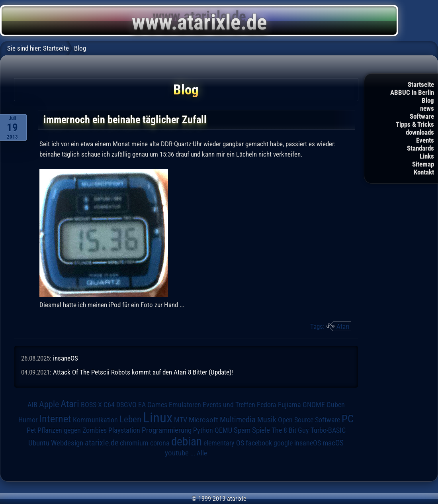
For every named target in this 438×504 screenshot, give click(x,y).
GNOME (314, 405)
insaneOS (66, 358)
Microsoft (203, 420)
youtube (177, 453)
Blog (428, 100)
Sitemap (423, 164)
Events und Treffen (229, 405)
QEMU (223, 430)
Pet (31, 430)
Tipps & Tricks (415, 124)
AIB (32, 405)
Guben (336, 405)
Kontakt (424, 172)
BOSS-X (91, 405)
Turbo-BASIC (328, 430)
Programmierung (167, 430)
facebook (259, 443)
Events (425, 140)
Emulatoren (185, 405)
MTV (181, 420)
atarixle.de (102, 443)
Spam (242, 430)
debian (187, 441)
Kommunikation (95, 420)
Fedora (267, 405)
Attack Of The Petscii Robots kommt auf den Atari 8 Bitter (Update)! (143, 372)
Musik (267, 420)
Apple (49, 404)
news (427, 108)
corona (160, 443)
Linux (158, 418)
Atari (343, 326)
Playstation (124, 430)
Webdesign (67, 443)
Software (422, 116)
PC (348, 419)
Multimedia (238, 420)
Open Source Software (309, 420)
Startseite (421, 84)
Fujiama (289, 405)
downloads (420, 132)
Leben (130, 419)
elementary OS (224, 443)
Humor (28, 420)
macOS (333, 443)
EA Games (153, 405)
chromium (134, 443)
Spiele (261, 430)
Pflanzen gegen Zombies (72, 430)
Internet (55, 419)
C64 (109, 405)
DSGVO (126, 405)
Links (427, 156)
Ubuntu (39, 443)
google (283, 443)
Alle (202, 453)
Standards (420, 148)
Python (203, 430)
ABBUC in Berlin (412, 92)
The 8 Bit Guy (290, 430)
